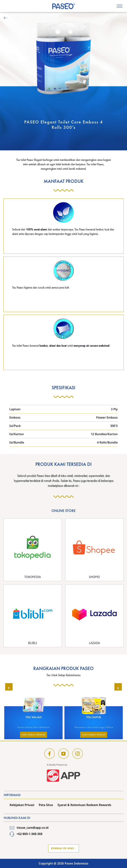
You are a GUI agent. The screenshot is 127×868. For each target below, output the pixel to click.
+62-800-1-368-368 (26, 834)
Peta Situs (46, 805)
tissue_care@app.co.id (29, 828)
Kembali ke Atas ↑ (63, 848)
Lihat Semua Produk (34, 735)
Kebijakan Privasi (22, 805)
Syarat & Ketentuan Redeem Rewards (84, 805)
